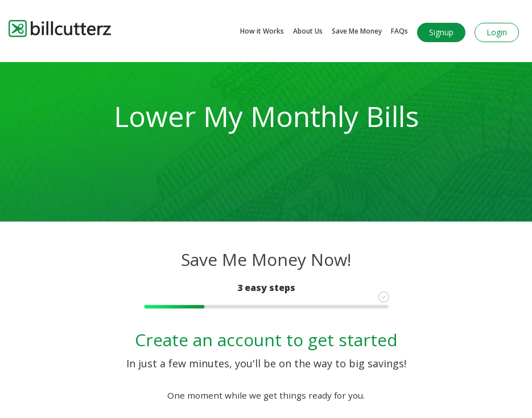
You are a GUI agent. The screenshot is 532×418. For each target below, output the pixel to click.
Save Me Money (357, 31)
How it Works (262, 31)
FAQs (399, 31)
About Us (308, 31)
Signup (441, 32)
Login (497, 32)
